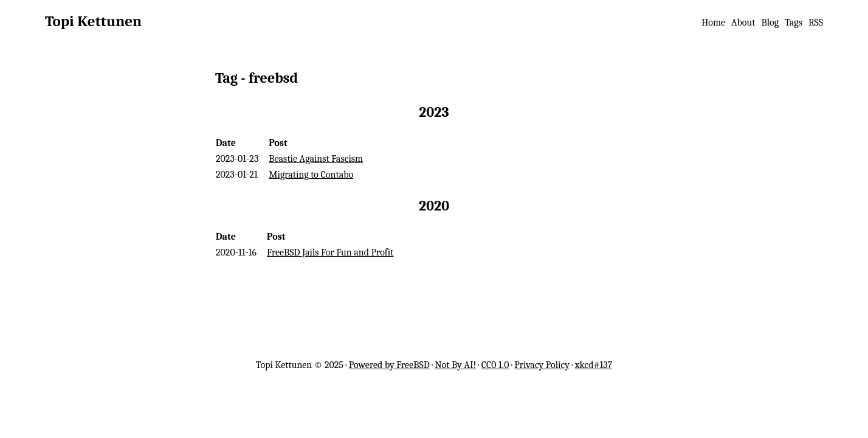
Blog (770, 23)
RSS (816, 23)
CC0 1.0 (495, 365)
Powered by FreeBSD (389, 365)
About (743, 23)
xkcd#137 (594, 365)
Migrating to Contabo (311, 175)
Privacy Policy (542, 365)
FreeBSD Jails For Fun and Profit (330, 252)
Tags (794, 23)
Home (713, 23)
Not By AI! (456, 365)
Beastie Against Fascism (316, 159)
